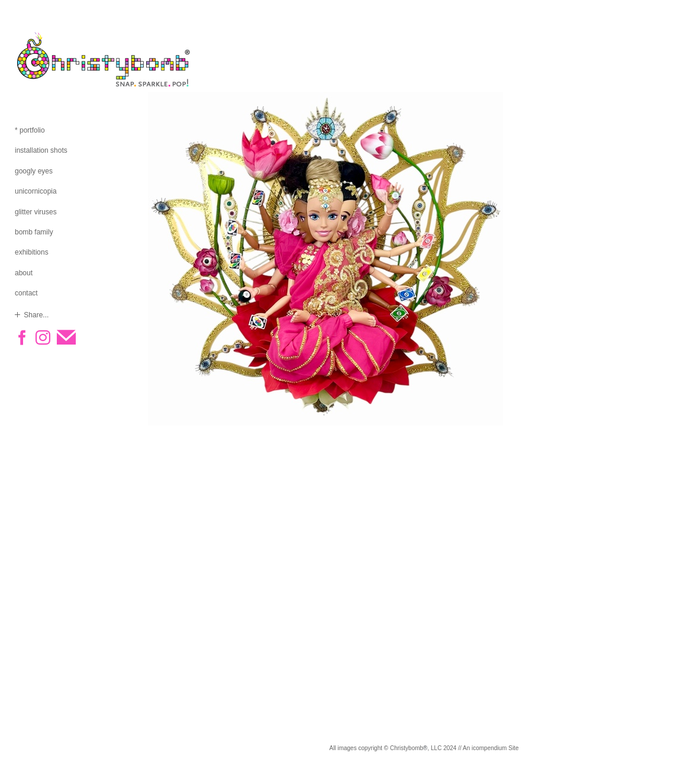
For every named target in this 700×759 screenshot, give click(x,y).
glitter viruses (36, 212)
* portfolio (30, 130)
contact (26, 293)
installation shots (41, 150)
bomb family (34, 232)
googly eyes (34, 171)
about (24, 273)
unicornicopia (36, 191)
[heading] (44, 59)
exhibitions (32, 252)
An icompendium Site (491, 748)
